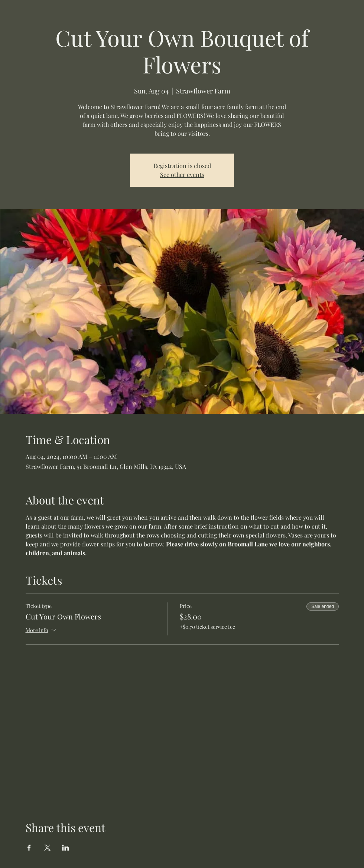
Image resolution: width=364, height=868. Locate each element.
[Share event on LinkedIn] (66, 848)
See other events (182, 175)
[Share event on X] (47, 848)
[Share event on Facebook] (29, 848)
